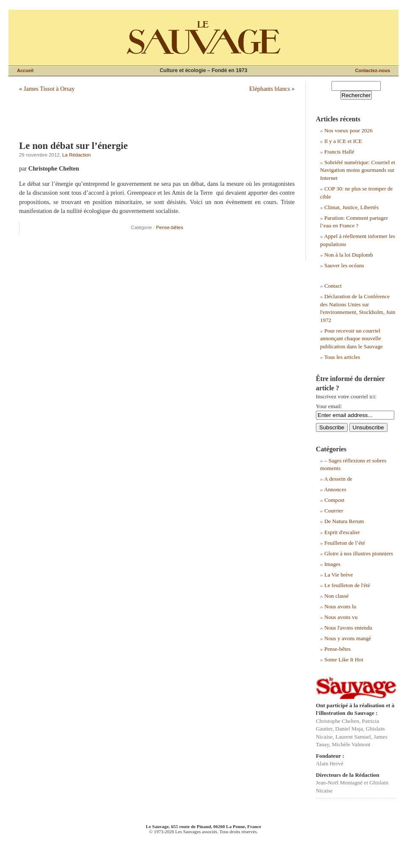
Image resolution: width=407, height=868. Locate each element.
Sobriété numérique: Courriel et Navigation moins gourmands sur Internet (358, 170)
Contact (333, 286)
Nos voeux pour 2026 (348, 130)
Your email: (329, 406)
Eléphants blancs (270, 89)
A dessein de (338, 479)
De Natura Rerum (344, 521)
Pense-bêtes (170, 227)
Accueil (25, 70)
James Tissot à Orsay (49, 89)
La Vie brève (339, 575)
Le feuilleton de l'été (347, 585)
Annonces (335, 489)
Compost (335, 500)
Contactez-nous (373, 70)
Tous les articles (342, 357)
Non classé (337, 596)
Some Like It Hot (344, 659)
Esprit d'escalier (342, 532)
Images (332, 564)
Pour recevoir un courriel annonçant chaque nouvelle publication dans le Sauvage (351, 339)
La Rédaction (77, 155)
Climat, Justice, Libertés (351, 207)
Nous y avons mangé (348, 638)
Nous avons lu (340, 606)
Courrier (334, 511)
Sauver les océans (344, 265)
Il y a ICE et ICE (343, 141)
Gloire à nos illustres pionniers (359, 553)
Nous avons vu (341, 617)
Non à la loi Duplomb (349, 255)
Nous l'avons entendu (348, 628)
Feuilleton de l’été (345, 543)
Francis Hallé (339, 152)
